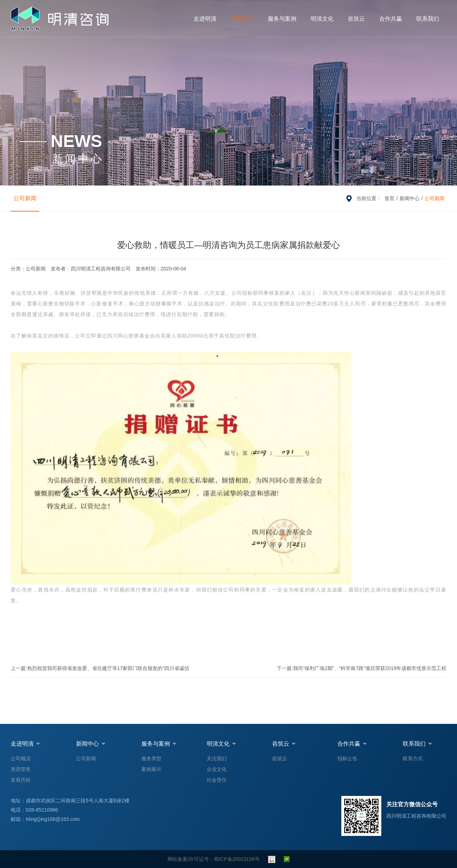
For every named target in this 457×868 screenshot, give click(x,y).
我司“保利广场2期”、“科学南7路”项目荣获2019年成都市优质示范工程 (361, 668)
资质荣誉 (21, 769)
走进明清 (205, 19)
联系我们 (428, 19)
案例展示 (151, 769)
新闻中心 (242, 19)
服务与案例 (282, 19)
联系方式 (413, 758)
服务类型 (151, 758)
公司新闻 (25, 198)
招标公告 (347, 758)
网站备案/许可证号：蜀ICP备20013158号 (214, 859)
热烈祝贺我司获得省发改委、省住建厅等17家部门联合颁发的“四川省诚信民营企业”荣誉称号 (100, 671)
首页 (390, 198)
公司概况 (21, 758)
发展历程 (21, 780)
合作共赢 (391, 19)
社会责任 (217, 780)
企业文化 (217, 769)
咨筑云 (356, 19)
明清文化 (322, 19)
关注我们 (217, 758)
